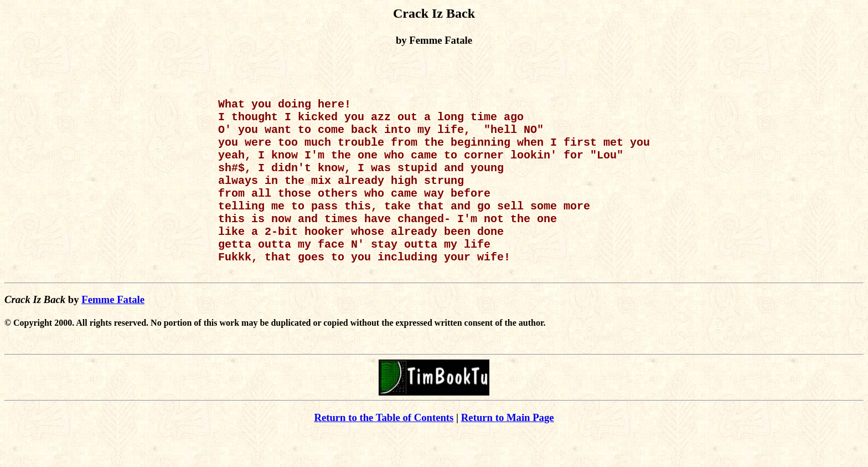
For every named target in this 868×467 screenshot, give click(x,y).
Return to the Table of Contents (384, 451)
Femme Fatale (113, 333)
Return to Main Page (508, 451)
